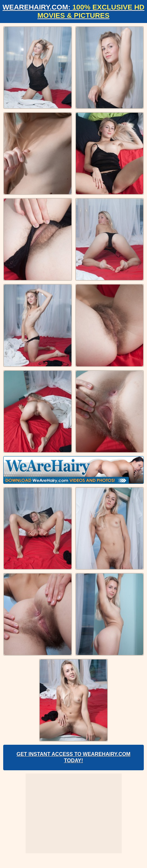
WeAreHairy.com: (73, 11)
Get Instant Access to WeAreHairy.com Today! (74, 757)
